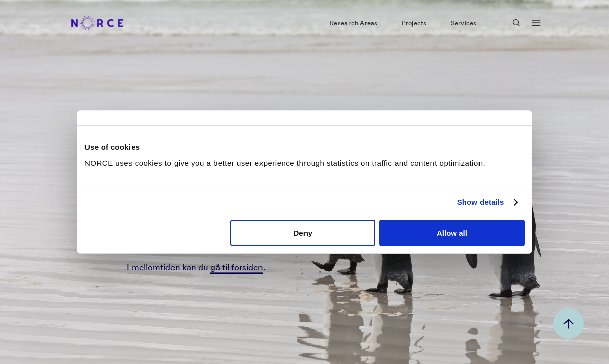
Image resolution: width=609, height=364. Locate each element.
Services (464, 27)
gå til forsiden (237, 268)
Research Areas (354, 27)
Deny (303, 233)
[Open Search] (516, 27)
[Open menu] (536, 28)
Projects (414, 27)
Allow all (452, 233)
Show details (481, 202)
